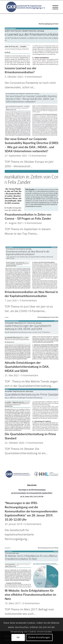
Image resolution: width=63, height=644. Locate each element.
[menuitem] (54, 7)
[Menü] (54, 7)
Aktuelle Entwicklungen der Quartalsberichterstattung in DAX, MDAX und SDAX (27, 367)
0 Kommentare (33, 77)
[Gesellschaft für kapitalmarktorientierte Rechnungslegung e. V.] (26, 7)
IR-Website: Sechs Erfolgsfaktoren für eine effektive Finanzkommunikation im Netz (30, 595)
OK (18, 637)
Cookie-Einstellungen (39, 637)
